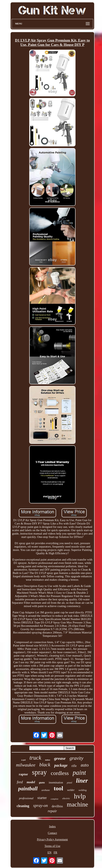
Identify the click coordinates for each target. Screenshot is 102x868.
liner (82, 781)
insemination (56, 783)
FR (55, 852)
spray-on (41, 806)
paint (79, 773)
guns (42, 782)
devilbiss (57, 806)
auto (85, 765)
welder (71, 790)
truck (35, 758)
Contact (52, 833)
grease (60, 758)
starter (42, 798)
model (31, 782)
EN (49, 852)
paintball (28, 789)
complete (55, 799)
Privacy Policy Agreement (52, 839)
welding (82, 790)
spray (39, 772)
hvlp (80, 796)
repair (52, 811)
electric (66, 798)
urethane (46, 790)
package (61, 765)
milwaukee (26, 765)
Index (52, 826)
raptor (23, 774)
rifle (74, 766)
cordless (60, 773)
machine (77, 804)
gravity (76, 758)
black (45, 765)
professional (26, 798)
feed (20, 782)
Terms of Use (52, 846)
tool (58, 788)
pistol (70, 783)
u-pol (24, 760)
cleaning (23, 806)
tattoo (48, 760)
